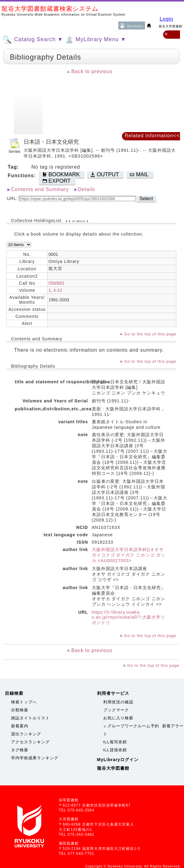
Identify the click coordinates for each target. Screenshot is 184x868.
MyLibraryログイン (118, 760)
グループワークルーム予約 (133, 726)
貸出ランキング (26, 734)
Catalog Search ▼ (33, 40)
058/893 (56, 283)
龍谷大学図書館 (113, 768)
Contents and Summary (40, 189)
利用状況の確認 (118, 702)
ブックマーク (116, 710)
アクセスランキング (30, 742)
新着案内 (20, 726)
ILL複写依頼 (115, 742)
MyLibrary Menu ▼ (95, 40)
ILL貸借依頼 (115, 750)
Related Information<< (152, 136)
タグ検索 (20, 750)
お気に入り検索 (118, 718)
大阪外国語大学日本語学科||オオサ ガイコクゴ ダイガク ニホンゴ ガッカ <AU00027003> (129, 555)
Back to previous (92, 71)
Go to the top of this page (150, 334)
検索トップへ (24, 702)
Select (146, 199)
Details (87, 189)
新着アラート (143, 730)
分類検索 (20, 710)
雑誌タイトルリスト (30, 718)
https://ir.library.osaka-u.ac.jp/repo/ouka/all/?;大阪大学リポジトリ (129, 617)
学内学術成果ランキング (35, 758)
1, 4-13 (55, 290)
